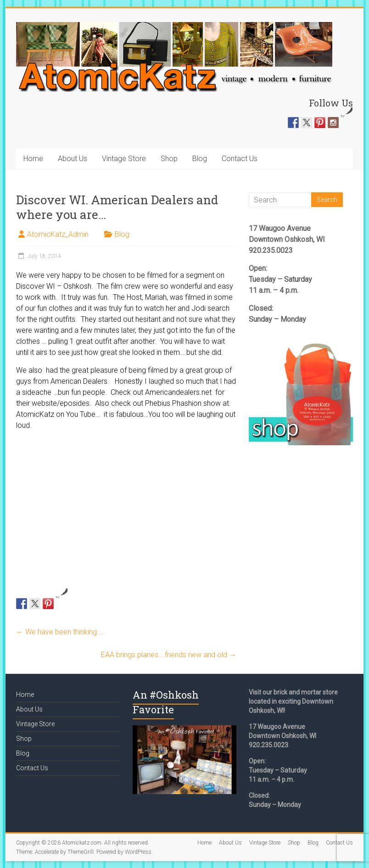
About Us (73, 159)
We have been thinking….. (61, 632)
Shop (169, 159)
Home (33, 159)
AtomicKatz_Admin (58, 234)
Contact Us (240, 159)
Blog (200, 159)
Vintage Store (124, 159)
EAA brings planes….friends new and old (169, 655)
